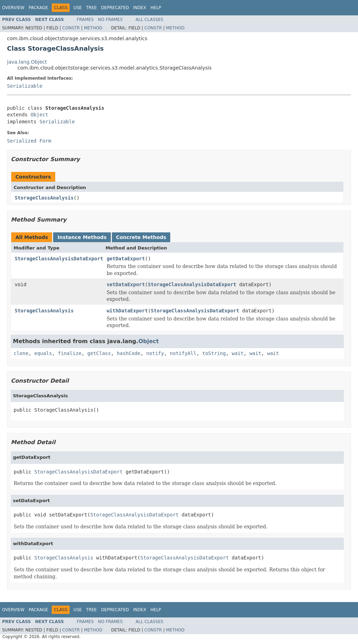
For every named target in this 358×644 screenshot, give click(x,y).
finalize (69, 353)
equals (43, 353)
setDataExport (126, 284)
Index (140, 8)
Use (78, 8)
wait (238, 353)
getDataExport (126, 259)
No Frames (110, 20)
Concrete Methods (141, 237)
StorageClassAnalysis (44, 198)
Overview (13, 8)
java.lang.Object (27, 62)
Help (156, 8)
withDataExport (127, 311)
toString (214, 353)
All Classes (149, 20)
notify (155, 353)
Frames (85, 20)
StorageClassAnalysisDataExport (59, 259)
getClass (99, 353)
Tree (91, 8)
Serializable (25, 86)
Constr (71, 28)
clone (21, 353)
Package (38, 8)
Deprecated (115, 8)
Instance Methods (82, 237)
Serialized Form (29, 141)
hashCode (128, 353)
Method (93, 28)
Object (39, 115)
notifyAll (183, 353)
